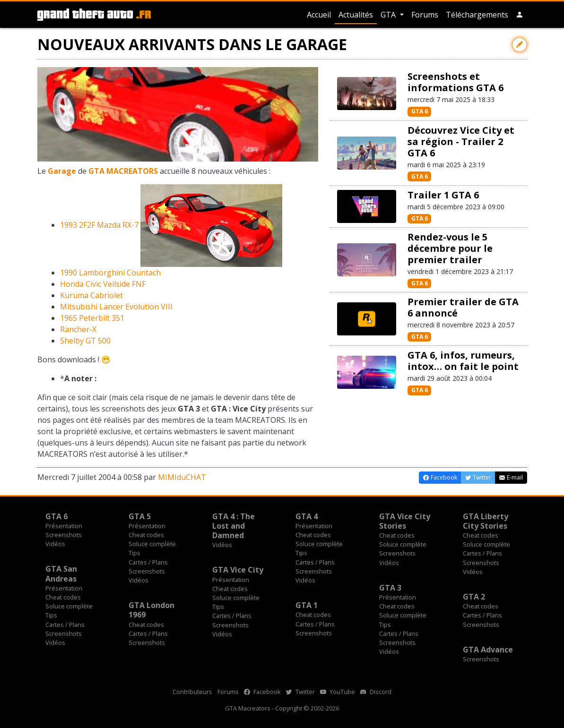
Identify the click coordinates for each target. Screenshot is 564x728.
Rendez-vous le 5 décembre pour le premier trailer (450, 248)
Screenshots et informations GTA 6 (456, 82)
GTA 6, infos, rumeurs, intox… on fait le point (463, 361)
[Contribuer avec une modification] (520, 45)
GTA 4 (307, 516)
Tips (134, 553)
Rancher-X (78, 329)
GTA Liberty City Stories (486, 521)
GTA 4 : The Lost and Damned (234, 526)
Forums (425, 15)
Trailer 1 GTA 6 (443, 195)
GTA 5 (140, 516)
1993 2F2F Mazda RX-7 (99, 225)
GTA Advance (488, 650)
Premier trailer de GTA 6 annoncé (463, 307)
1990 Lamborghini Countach (110, 273)
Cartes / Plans (148, 562)
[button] (520, 15)
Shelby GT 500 (85, 341)
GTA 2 (474, 597)
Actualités (356, 15)
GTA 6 (420, 111)
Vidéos (55, 544)
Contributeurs (192, 692)
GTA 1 (307, 605)
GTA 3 (390, 588)
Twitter (300, 692)
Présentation (64, 526)
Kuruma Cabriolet (91, 295)
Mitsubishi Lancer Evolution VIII (116, 307)
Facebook (262, 692)
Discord (376, 692)
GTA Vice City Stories (405, 521)
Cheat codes (146, 535)
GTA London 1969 (152, 610)
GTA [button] (389, 15)
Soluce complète (152, 544)
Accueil (319, 15)
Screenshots (64, 535)
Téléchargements (477, 15)
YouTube (338, 692)
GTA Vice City (238, 570)
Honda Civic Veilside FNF (103, 284)
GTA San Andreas (61, 574)
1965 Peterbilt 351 (92, 318)
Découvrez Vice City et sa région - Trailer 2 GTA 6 (461, 141)
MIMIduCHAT (182, 477)
